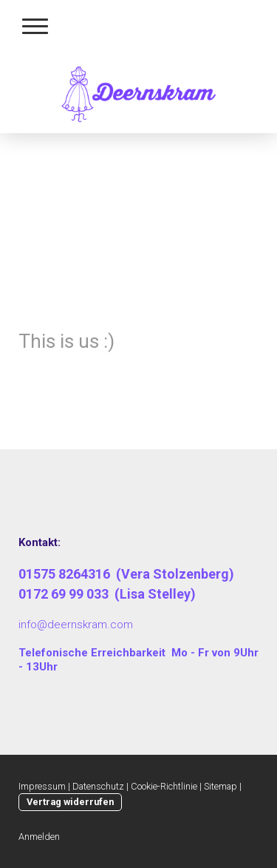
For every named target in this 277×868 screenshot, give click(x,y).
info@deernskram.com (76, 625)
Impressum (42, 786)
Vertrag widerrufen (70, 802)
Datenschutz (98, 786)
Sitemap (220, 786)
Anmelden (39, 837)
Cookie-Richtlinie (164, 786)
